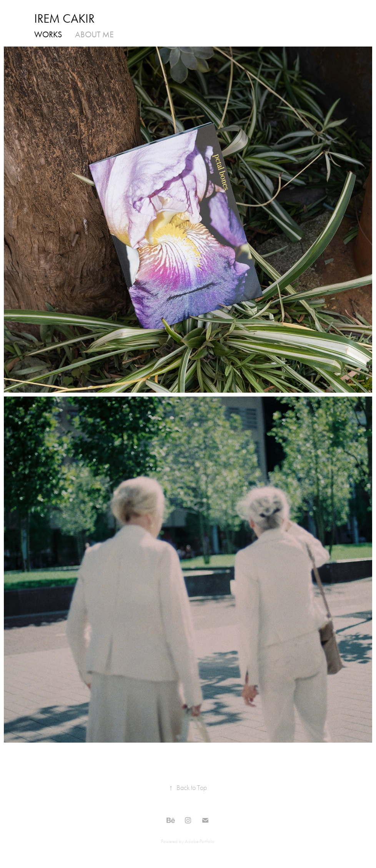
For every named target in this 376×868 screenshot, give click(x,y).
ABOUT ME (94, 35)
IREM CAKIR (64, 18)
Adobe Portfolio (200, 841)
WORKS (48, 35)
